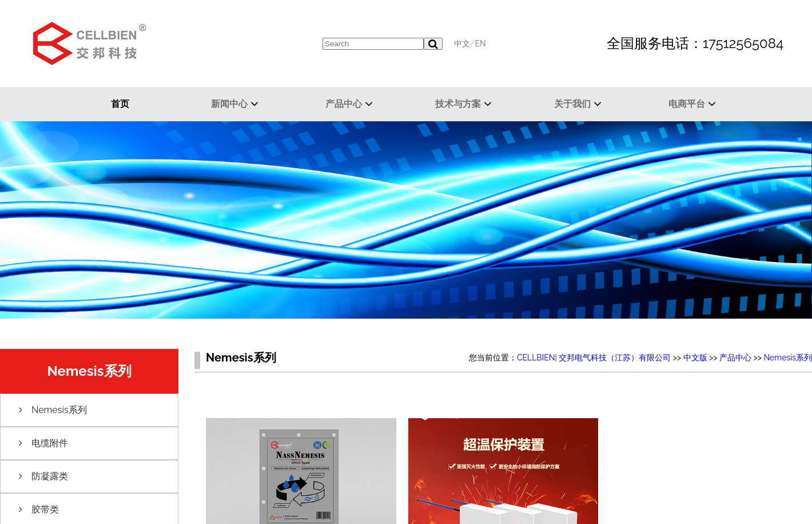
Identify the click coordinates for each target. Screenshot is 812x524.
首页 (120, 104)
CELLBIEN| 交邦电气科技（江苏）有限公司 (594, 358)
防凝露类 (50, 476)
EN (480, 43)
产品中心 (344, 104)
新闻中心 (229, 104)
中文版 (695, 358)
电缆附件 (50, 443)
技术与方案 (458, 104)
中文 (462, 43)
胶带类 (45, 509)
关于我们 (572, 104)
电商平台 (687, 104)
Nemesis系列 (59, 410)
